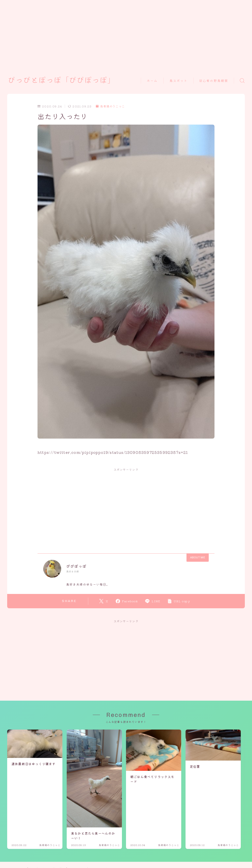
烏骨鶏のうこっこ (110, 106)
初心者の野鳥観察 (214, 81)
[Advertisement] (121, 33)
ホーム (152, 81)
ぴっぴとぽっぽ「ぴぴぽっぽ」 (61, 80)
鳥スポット (179, 81)
